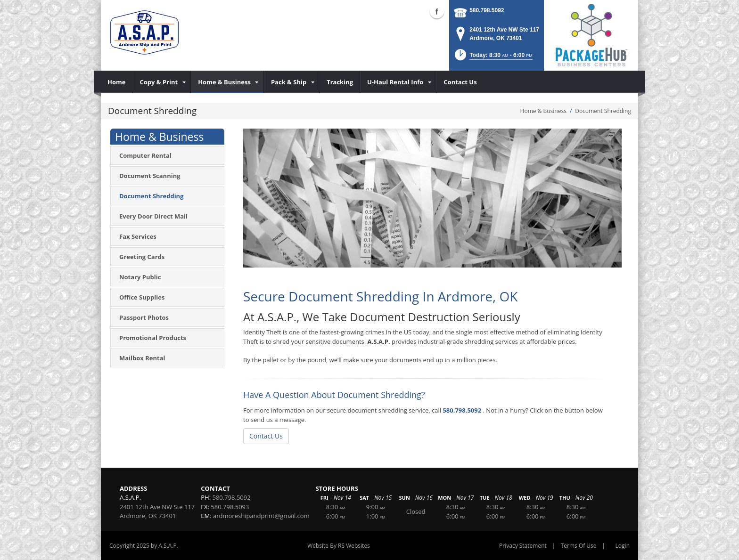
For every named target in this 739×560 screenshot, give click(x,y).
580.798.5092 (487, 10)
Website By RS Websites (339, 546)
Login (623, 546)
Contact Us (266, 436)
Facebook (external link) (437, 11)
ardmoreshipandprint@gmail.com (261, 516)
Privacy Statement (523, 546)
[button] (493, 58)
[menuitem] (117, 82)
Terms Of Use (579, 546)
